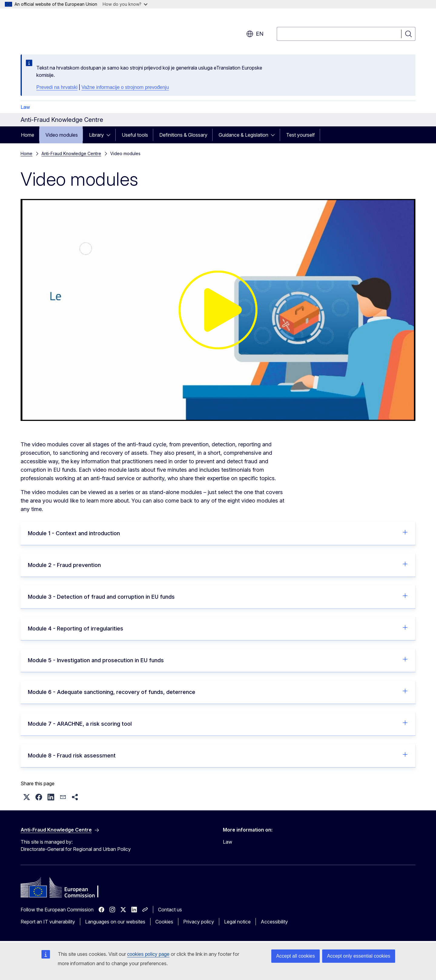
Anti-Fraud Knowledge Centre (71, 153)
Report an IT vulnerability (48, 922)
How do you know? (125, 4)
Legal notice (237, 922)
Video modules (62, 135)
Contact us (170, 910)
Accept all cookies (296, 956)
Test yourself (301, 135)
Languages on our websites (115, 922)
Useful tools (135, 135)
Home (28, 135)
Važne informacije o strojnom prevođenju (125, 87)
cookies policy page (148, 954)
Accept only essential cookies (359, 956)
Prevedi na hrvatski (57, 87)
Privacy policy (199, 922)
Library (96, 135)
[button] (27, 797)
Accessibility (274, 922)
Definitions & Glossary (183, 135)
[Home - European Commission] (69, 30)
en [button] (255, 34)
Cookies (164, 922)
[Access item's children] (110, 135)
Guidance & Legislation (243, 135)
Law (25, 107)
